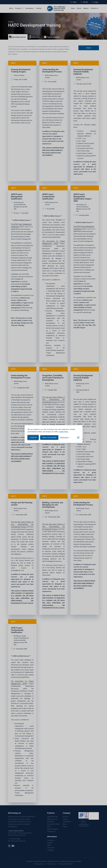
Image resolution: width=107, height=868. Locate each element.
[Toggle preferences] (65, 438)
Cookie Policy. (64, 432)
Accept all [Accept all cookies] (33, 437)
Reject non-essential (49, 437)
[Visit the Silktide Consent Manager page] (78, 438)
